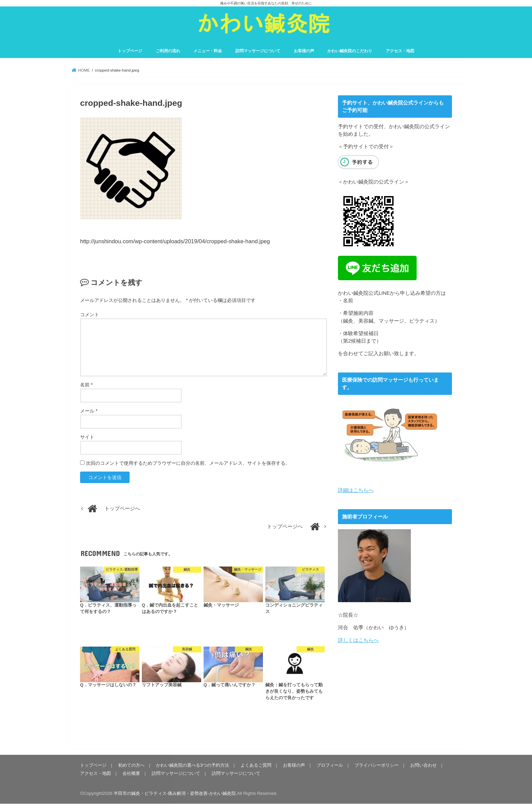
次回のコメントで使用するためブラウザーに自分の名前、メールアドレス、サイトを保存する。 (188, 463)
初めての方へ (131, 765)
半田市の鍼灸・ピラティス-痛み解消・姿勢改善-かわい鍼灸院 (175, 793)
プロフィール (330, 765)
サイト (87, 437)
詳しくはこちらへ (358, 640)
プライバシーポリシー (377, 765)
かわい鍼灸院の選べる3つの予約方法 (193, 765)
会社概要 (131, 773)
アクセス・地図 (400, 51)
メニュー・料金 (208, 51)
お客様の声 (304, 51)
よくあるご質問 (256, 765)
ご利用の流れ (168, 51)
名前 (86, 385)
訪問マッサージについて (258, 51)
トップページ (130, 51)
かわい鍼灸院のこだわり (350, 51)
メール (89, 411)
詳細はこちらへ (356, 490)
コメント (90, 314)
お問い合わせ (423, 765)
